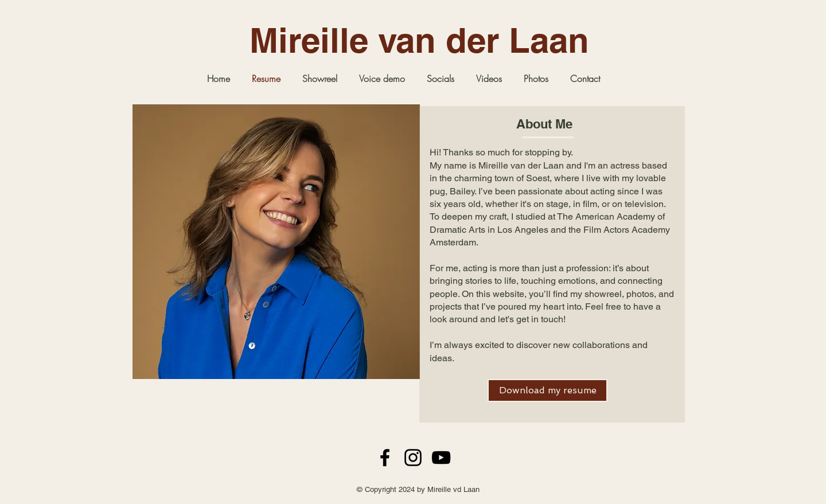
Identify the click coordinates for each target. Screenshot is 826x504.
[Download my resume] (548, 390)
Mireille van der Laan (419, 40)
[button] (536, 79)
